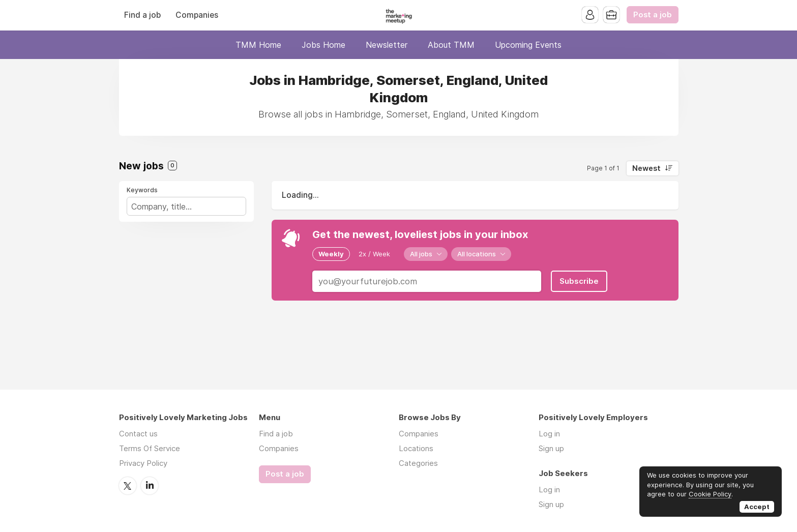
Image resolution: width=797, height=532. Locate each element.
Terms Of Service (150, 448)
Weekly (331, 254)
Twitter (128, 486)
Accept (757, 507)
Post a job (653, 15)
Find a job (142, 15)
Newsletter (387, 45)
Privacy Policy (143, 463)
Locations (416, 448)
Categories (418, 463)
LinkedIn (150, 486)
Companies (197, 15)
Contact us (138, 434)
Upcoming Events (528, 45)
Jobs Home (323, 45)
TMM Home (258, 45)
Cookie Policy (710, 494)
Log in (549, 434)
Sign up (551, 448)
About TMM (451, 45)
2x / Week (374, 254)
